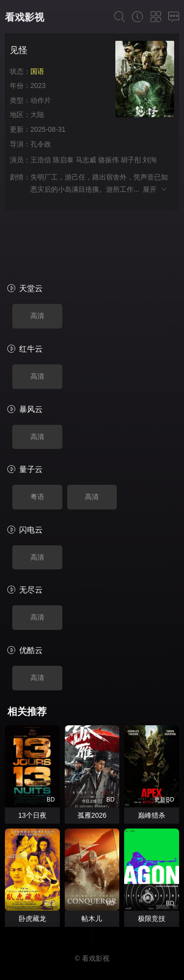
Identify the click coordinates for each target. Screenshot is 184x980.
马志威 (86, 160)
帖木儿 (92, 861)
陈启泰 (63, 160)
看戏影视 (25, 17)
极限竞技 (152, 861)
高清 (37, 258)
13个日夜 (32, 758)
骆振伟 (108, 160)
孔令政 (41, 144)
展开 (155, 189)
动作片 (41, 100)
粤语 (37, 439)
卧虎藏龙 (32, 861)
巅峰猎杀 (152, 758)
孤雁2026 (92, 758)
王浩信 (41, 160)
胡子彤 (131, 160)
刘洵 (150, 160)
